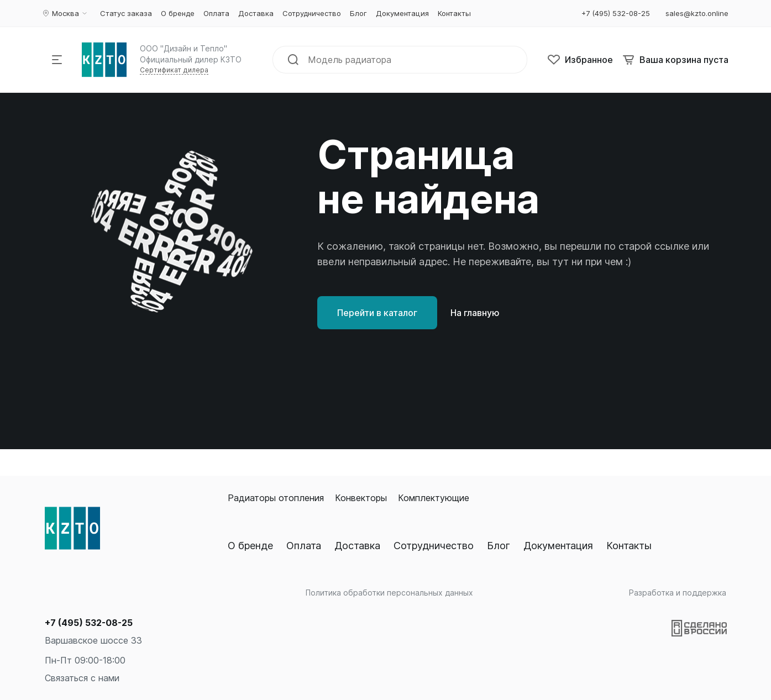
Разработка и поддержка (678, 593)
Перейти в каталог (377, 313)
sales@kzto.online (697, 13)
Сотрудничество (434, 546)
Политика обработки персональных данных (389, 593)
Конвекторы (361, 498)
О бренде (250, 546)
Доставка (357, 546)
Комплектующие (434, 498)
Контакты (629, 546)
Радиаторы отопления (276, 498)
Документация (558, 546)
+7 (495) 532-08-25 (89, 623)
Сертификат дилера (174, 70)
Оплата (304, 546)
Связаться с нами (82, 678)
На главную (475, 313)
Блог (499, 546)
